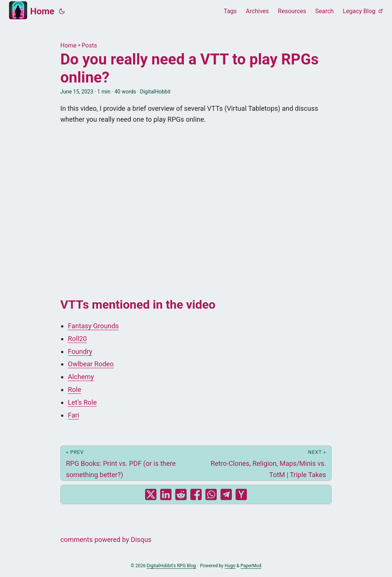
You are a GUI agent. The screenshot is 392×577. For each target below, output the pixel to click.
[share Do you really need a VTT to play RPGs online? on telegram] (226, 494)
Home (32, 10)
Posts (90, 45)
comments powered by (106, 540)
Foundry (80, 351)
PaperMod (251, 566)
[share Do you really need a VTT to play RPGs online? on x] (151, 494)
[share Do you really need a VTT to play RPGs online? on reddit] (181, 494)
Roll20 (77, 339)
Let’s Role (82, 402)
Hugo (230, 566)
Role (74, 390)
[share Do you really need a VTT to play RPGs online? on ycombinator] (241, 494)
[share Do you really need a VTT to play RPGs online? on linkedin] (166, 494)
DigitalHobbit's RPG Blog (171, 566)
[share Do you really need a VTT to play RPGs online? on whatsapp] (211, 494)
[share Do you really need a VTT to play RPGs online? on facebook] (196, 494)
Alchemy (81, 377)
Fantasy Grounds (93, 326)
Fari (73, 415)
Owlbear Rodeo (91, 364)
